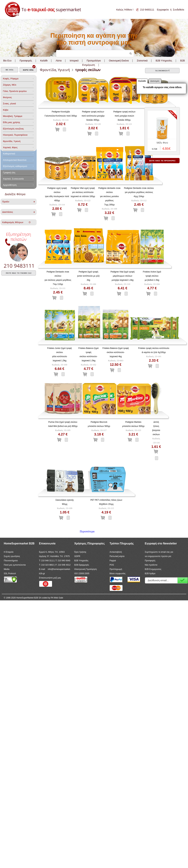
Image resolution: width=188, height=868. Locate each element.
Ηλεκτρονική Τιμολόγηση (85, 569)
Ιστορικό (74, 61)
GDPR (77, 556)
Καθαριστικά (9, 154)
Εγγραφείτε (163, 10)
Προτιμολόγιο (94, 61)
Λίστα (59, 61)
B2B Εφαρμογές (82, 565)
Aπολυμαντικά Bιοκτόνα (15, 160)
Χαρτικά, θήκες (10, 147)
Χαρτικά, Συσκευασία (13, 179)
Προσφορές (26, 61)
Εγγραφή (183, 580)
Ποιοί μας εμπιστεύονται (15, 565)
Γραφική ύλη (9, 173)
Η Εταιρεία (9, 552)
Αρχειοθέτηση (10, 185)
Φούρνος (7, 97)
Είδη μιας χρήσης (12, 122)
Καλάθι (44, 61)
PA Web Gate (57, 598)
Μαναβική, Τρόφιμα (13, 116)
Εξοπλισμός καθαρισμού (15, 166)
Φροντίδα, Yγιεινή (12, 141)
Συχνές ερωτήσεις (12, 556)
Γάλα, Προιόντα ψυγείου (15, 91)
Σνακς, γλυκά (9, 104)
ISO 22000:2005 (82, 574)
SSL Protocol (10, 574)
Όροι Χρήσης (80, 552)
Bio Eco (7, 61)
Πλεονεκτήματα (11, 561)
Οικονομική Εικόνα (119, 61)
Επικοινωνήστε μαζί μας (50, 578)
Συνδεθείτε (179, 10)
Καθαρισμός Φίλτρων (16, 222)
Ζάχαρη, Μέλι (10, 85)
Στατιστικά (142, 61)
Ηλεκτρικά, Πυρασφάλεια (15, 135)
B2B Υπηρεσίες (81, 561)
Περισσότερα (87, 531)
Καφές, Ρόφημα (11, 79)
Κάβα (6, 110)
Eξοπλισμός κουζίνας (13, 129)
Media (7, 569)
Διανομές (155, 81)
